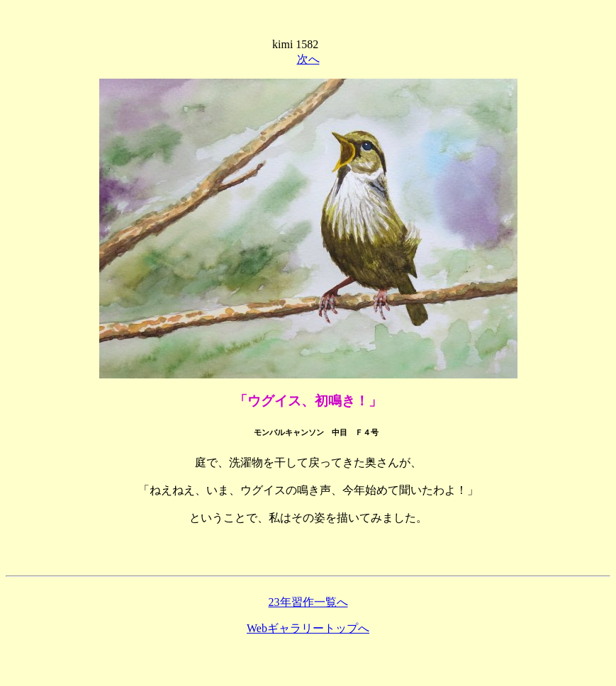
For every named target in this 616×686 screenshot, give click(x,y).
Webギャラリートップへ (308, 628)
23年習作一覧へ (308, 602)
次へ (308, 59)
